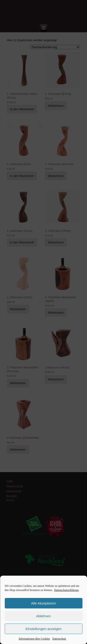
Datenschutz (59, 639)
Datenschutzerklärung (66, 590)
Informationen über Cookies (34, 639)
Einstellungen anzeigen (43, 629)
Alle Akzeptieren (44, 603)
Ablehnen (43, 616)
